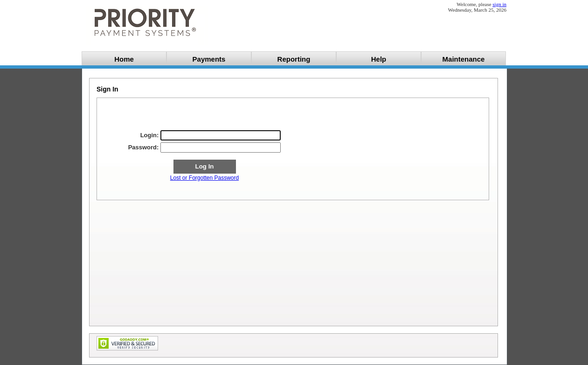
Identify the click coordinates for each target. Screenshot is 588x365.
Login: (150, 135)
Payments (209, 59)
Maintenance (464, 59)
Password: (144, 147)
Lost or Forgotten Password (204, 178)
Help (379, 59)
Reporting (294, 59)
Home (124, 59)
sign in (499, 4)
